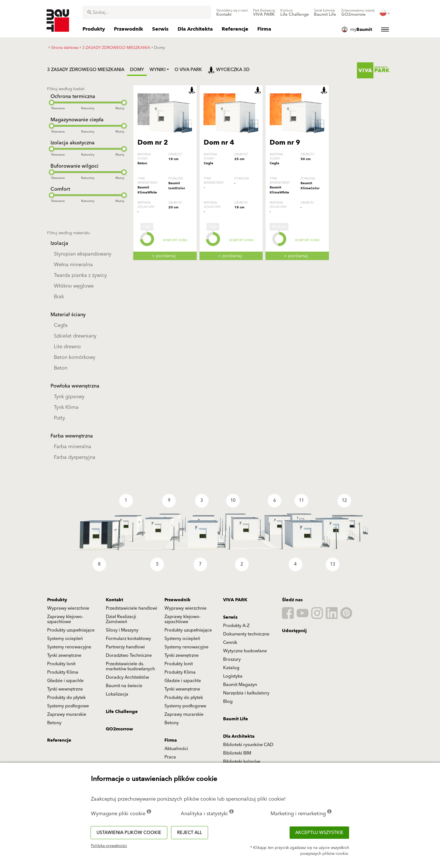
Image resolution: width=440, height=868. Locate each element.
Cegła (61, 325)
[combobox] (147, 12)
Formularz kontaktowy (128, 639)
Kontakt (114, 600)
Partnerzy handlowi (125, 647)
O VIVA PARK (188, 70)
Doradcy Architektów (127, 677)
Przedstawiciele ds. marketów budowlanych (130, 666)
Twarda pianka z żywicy (80, 275)
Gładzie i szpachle (65, 681)
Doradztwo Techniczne (129, 655)
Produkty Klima (63, 672)
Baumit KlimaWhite (147, 190)
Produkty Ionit (61, 664)
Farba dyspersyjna (75, 457)
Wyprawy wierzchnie (68, 608)
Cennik (230, 643)
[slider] (52, 102)
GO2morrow (119, 729)
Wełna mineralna (73, 265)
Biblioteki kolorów (242, 762)
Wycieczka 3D (229, 70)
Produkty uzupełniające (71, 630)
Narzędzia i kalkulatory (246, 693)
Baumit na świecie (124, 686)
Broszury (232, 659)
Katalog (231, 668)
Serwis (230, 617)
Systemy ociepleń (65, 639)
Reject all (190, 833)
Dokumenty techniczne (246, 634)
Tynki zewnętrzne (64, 655)
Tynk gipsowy (69, 397)
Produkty (57, 600)
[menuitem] (232, 13)
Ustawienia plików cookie (129, 833)
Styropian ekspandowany (83, 254)
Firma (171, 740)
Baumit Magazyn (240, 685)
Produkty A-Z (236, 626)
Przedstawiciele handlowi (131, 608)
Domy (137, 70)
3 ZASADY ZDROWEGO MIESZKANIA (86, 70)
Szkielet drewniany (75, 336)
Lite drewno (67, 347)
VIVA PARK (235, 600)
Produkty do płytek (66, 698)
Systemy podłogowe (68, 706)
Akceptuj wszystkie (319, 833)
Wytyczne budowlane (245, 651)
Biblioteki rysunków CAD (248, 745)
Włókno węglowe (74, 286)
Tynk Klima (66, 407)
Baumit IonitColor (177, 186)
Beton (61, 368)
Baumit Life (236, 719)
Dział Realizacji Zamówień (121, 619)
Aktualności (176, 749)
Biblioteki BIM (237, 753)
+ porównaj (164, 256)
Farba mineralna (73, 447)
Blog (228, 701)
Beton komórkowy (75, 357)
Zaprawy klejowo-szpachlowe (65, 619)
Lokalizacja (117, 694)
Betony (54, 723)
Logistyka (233, 676)
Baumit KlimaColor (310, 186)
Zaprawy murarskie (67, 714)
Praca (170, 757)
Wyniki (158, 70)
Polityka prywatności (109, 846)
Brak (59, 297)
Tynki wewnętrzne (65, 689)
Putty (59, 418)
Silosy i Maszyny (122, 630)
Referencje (59, 740)
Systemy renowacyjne (69, 647)
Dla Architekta (239, 736)
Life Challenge (122, 712)
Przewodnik (177, 600)
